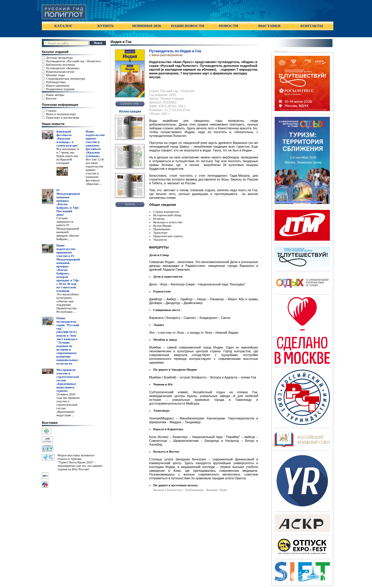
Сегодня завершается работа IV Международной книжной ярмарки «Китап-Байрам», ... (68, 228)
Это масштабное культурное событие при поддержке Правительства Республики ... (68, 303)
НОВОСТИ (228, 26)
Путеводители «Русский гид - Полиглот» (74, 61)
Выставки (50, 423)
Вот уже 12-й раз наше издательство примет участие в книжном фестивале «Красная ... (95, 171)
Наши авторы (55, 95)
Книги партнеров (58, 85)
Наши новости (53, 124)
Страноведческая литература (66, 78)
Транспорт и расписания (62, 117)
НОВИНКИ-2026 (147, 26)
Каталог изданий (55, 52)
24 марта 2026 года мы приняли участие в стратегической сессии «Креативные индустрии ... (68, 405)
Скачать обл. (130, 103)
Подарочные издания (60, 89)
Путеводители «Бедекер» (63, 68)
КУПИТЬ (105, 26)
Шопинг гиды (55, 75)
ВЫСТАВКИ (269, 26)
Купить (130, 204)
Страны (51, 110)
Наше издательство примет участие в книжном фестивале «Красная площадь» (95, 144)
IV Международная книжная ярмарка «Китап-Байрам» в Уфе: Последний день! (68, 202)
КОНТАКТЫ (312, 26)
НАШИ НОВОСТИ (187, 26)
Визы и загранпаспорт (61, 114)
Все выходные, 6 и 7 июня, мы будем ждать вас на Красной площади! (68, 156)
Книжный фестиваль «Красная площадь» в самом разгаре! (67, 138)
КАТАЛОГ (64, 26)
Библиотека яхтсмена (60, 65)
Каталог (51, 98)
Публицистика (56, 82)
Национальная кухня (60, 72)
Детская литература (59, 58)
